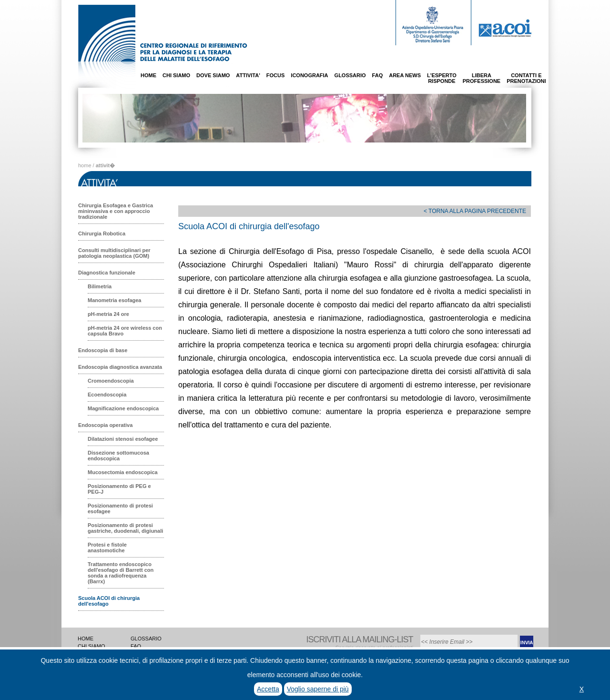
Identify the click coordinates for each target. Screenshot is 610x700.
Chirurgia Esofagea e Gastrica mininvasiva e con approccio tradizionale (116, 211)
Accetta (268, 689)
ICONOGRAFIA (309, 75)
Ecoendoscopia (107, 395)
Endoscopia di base (103, 350)
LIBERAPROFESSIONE (482, 78)
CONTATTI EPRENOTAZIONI (526, 78)
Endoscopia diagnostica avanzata (120, 367)
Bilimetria (100, 286)
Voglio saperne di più (318, 689)
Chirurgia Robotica (102, 233)
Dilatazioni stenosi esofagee (123, 439)
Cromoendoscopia (111, 381)
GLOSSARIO (350, 75)
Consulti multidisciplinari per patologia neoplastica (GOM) (114, 253)
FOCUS (276, 75)
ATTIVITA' (248, 75)
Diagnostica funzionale (107, 273)
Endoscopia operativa (105, 425)
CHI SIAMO (176, 75)
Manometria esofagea (114, 300)
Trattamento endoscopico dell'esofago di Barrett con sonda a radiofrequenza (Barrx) (121, 573)
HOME (148, 75)
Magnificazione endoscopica (123, 408)
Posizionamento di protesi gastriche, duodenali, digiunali (125, 528)
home (85, 165)
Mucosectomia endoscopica (123, 472)
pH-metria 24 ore (108, 314)
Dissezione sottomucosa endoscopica (118, 456)
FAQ (378, 75)
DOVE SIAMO (213, 75)
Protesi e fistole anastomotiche (107, 548)
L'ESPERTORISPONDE (442, 78)
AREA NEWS (405, 75)
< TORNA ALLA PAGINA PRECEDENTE (475, 211)
